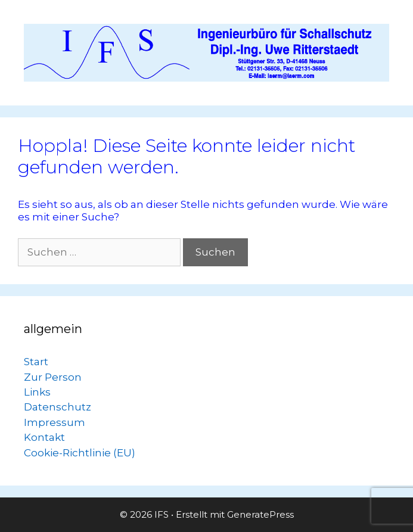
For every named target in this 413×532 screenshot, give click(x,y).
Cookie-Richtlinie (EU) (80, 453)
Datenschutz (58, 407)
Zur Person (53, 377)
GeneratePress (260, 514)
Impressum (55, 422)
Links (37, 392)
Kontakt (44, 437)
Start (36, 362)
